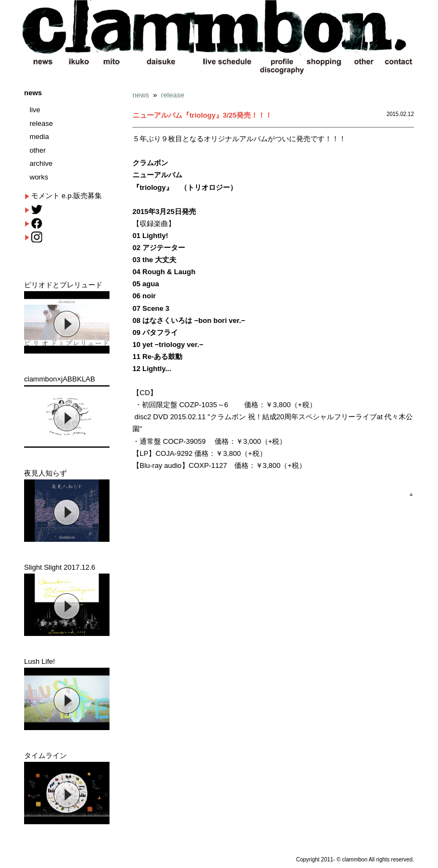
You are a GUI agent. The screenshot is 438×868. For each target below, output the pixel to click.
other (38, 150)
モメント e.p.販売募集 (67, 196)
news (33, 93)
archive (41, 163)
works (39, 177)
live (35, 110)
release (41, 123)
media (39, 137)
